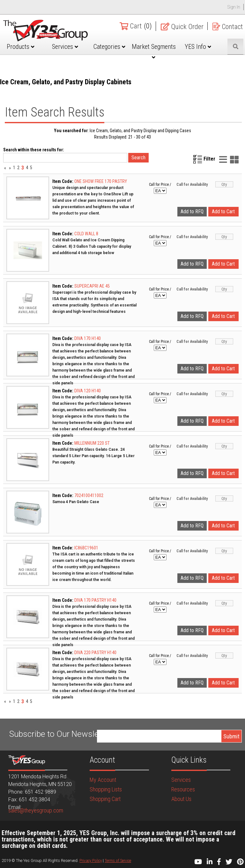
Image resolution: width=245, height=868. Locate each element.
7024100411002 (89, 495)
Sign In (234, 7)
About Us (181, 799)
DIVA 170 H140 (88, 338)
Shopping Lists (106, 789)
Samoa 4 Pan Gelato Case (76, 502)
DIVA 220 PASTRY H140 (95, 653)
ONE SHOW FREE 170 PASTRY (101, 181)
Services (65, 47)
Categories (109, 47)
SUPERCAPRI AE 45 (92, 286)
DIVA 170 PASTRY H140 (95, 600)
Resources (183, 789)
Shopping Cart (105, 799)
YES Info (198, 47)
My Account (103, 780)
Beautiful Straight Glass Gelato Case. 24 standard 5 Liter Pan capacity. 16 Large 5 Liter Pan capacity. (93, 456)
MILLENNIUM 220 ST (92, 443)
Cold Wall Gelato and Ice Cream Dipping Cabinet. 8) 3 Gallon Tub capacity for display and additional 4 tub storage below (92, 246)
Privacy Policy (91, 860)
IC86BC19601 (86, 548)
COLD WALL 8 (86, 234)
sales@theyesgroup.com (36, 810)
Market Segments (154, 51)
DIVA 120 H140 (88, 391)
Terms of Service (118, 860)
